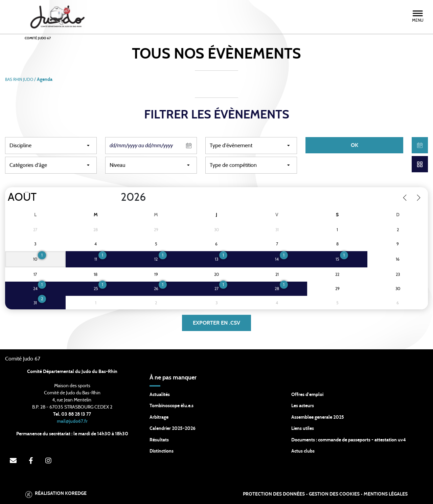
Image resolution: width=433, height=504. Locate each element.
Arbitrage (159, 417)
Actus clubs (303, 451)
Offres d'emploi (307, 395)
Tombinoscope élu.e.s (172, 406)
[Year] (115, 197)
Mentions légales (386, 494)
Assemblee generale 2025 (318, 417)
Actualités (160, 395)
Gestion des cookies (334, 494)
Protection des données (274, 494)
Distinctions (162, 451)
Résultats (159, 440)
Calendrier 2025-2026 (173, 429)
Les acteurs (303, 406)
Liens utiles (303, 429)
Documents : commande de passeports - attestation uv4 (349, 440)
